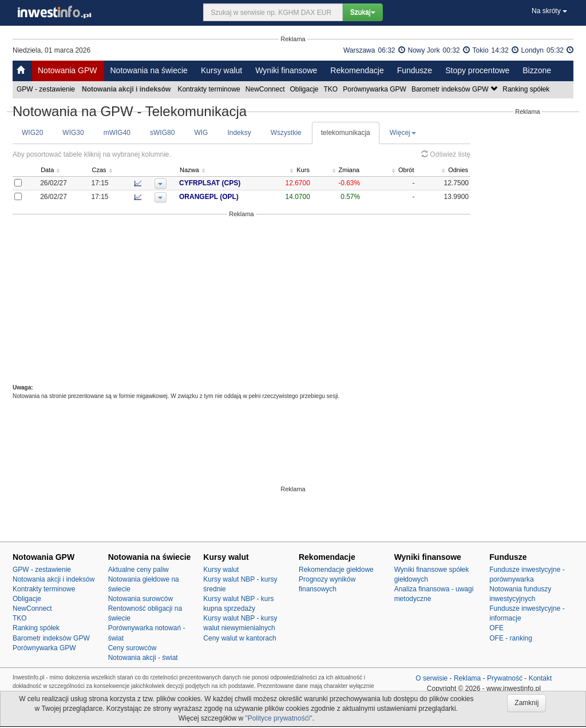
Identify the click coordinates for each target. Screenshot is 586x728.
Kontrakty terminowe (209, 89)
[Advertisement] (241, 301)
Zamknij (526, 703)
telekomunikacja (346, 133)
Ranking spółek (527, 89)
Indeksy (239, 133)
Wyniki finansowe (286, 70)
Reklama (467, 678)
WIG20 (32, 133)
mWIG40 (117, 133)
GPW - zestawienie (47, 89)
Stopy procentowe (477, 70)
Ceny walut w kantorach (239, 638)
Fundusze (415, 70)
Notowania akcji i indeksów (54, 579)
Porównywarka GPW (375, 89)
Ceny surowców (132, 648)
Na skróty (549, 11)
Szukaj (363, 12)
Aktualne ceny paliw (138, 570)
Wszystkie (286, 133)
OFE (496, 628)
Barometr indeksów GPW (455, 89)
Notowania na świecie (149, 70)
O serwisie (431, 678)
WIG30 (73, 133)
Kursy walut (221, 70)
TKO (332, 89)
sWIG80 (162, 133)
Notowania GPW (67, 70)
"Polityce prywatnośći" (278, 718)
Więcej (403, 133)
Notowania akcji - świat (143, 658)
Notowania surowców (140, 599)
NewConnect (266, 89)
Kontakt (541, 678)
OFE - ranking (511, 638)
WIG (201, 133)
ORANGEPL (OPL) (209, 197)
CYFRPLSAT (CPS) (210, 183)
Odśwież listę (446, 154)
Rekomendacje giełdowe (336, 570)
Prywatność (505, 678)
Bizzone (537, 70)
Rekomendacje (357, 70)
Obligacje (305, 89)
